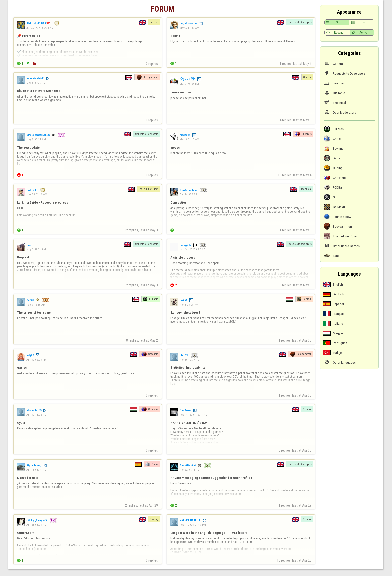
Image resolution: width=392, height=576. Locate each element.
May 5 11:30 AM (189, 28)
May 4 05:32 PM (189, 84)
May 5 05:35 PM (36, 83)
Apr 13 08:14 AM (37, 470)
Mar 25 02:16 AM (37, 194)
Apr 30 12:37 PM (190, 360)
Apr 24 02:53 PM (190, 194)
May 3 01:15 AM (189, 139)
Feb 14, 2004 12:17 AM (194, 415)
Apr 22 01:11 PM (190, 470)
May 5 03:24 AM (36, 139)
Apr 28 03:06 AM (37, 525)
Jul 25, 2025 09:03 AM (40, 28)
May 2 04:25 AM (36, 249)
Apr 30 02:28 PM (36, 360)
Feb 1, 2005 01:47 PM (193, 525)
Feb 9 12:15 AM (36, 305)
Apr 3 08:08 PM (189, 305)
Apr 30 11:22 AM (37, 415)
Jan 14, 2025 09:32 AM (194, 249)
